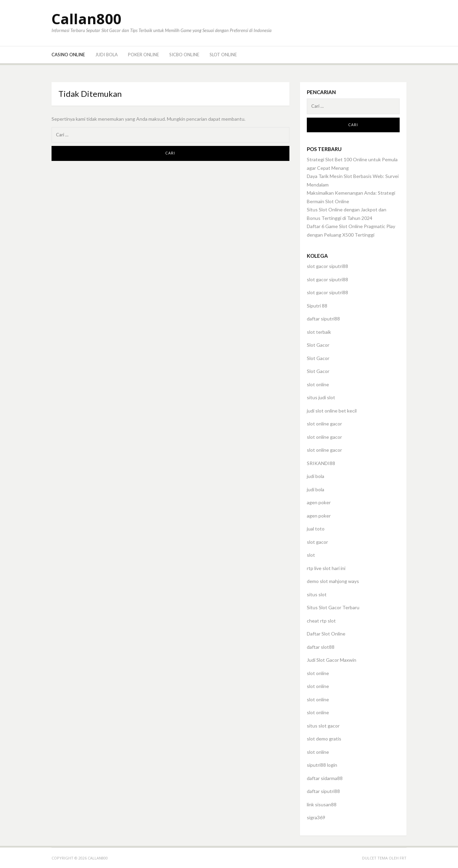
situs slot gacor (323, 726)
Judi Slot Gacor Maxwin (332, 660)
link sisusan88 (322, 804)
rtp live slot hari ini (326, 568)
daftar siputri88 (323, 319)
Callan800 (86, 19)
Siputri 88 (317, 306)
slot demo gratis (324, 739)
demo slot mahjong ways (333, 581)
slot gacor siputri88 (327, 266)
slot (311, 555)
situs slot (317, 594)
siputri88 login (322, 765)
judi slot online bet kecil (332, 411)
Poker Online (144, 55)
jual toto (316, 529)
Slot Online (223, 55)
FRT (403, 858)
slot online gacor (324, 424)
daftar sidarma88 (325, 778)
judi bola (316, 476)
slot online (318, 384)
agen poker (319, 502)
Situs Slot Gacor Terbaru (333, 607)
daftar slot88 (321, 647)
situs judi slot (321, 397)
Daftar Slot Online (326, 634)
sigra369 (316, 817)
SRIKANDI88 (321, 463)
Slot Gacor (318, 345)
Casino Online (68, 55)
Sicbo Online (184, 55)
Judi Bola (106, 55)
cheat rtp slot (321, 621)
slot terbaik (319, 332)
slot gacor (317, 542)
